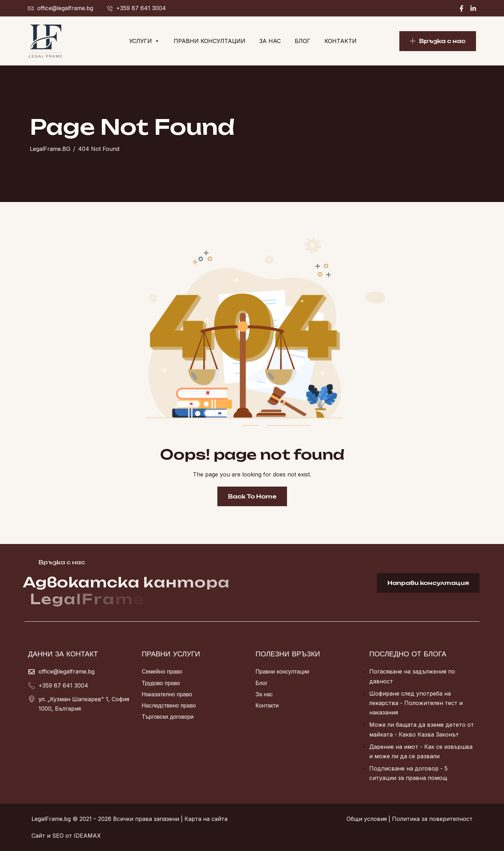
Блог (303, 41)
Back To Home (252, 496)
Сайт (38, 836)
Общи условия (367, 819)
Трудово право (161, 683)
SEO (58, 836)
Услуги (144, 41)
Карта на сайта (206, 819)
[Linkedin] (473, 8)
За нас (270, 41)
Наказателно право (167, 694)
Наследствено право (169, 705)
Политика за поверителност (432, 819)
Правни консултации (209, 41)
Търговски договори (168, 717)
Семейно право (162, 671)
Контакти (341, 41)
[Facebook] (461, 8)
